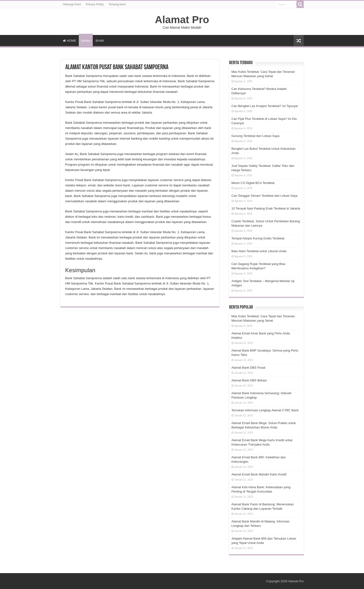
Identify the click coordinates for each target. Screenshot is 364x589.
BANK (100, 41)
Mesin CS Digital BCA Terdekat (253, 183)
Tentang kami (117, 4)
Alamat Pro (182, 20)
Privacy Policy (95, 4)
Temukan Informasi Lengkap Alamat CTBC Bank (265, 410)
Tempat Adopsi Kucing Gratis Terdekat (258, 238)
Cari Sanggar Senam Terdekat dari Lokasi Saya (265, 196)
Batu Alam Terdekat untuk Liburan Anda (259, 251)
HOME (70, 41)
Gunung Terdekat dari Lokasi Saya (255, 136)
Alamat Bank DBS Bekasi (249, 380)
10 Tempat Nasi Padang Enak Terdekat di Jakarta (266, 208)
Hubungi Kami (72, 4)
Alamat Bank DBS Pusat (248, 368)
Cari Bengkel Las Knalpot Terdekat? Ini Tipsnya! (265, 106)
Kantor (86, 41)
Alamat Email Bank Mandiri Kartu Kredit (259, 474)
